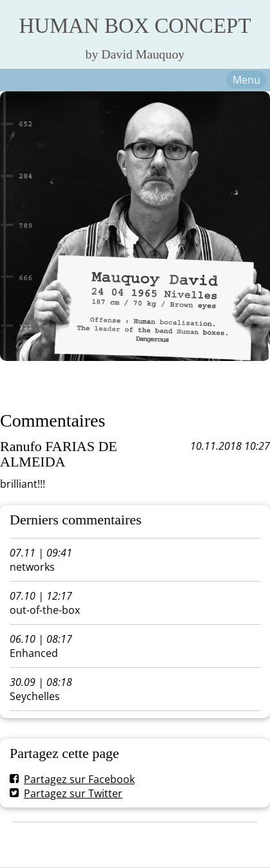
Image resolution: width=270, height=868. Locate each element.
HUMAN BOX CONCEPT (135, 26)
